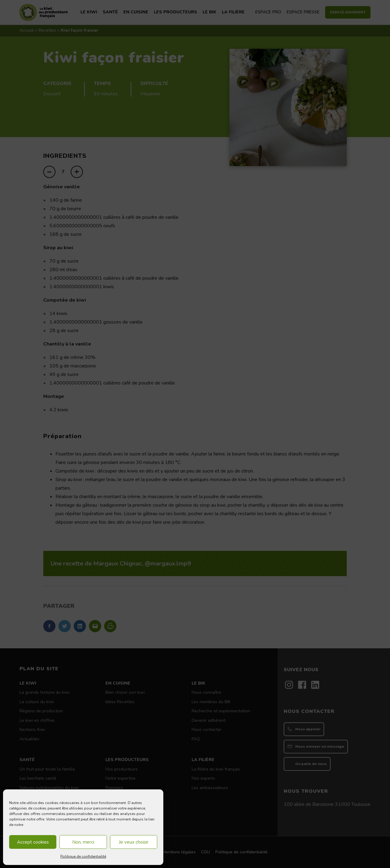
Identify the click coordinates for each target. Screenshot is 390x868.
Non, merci (83, 842)
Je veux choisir (134, 842)
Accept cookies (33, 842)
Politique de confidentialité (83, 856)
